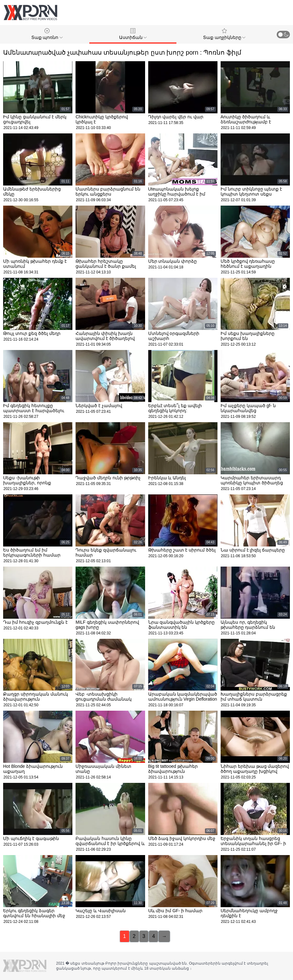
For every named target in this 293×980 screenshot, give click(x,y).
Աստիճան (133, 34)
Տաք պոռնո (47, 34)
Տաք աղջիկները (224, 34)
